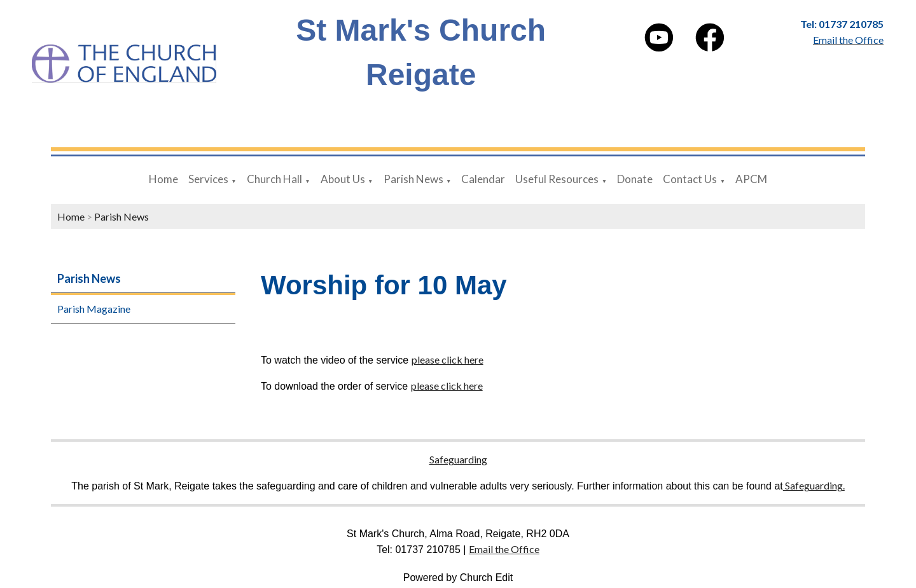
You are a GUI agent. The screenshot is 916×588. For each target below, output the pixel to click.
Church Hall (274, 179)
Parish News (413, 179)
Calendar (483, 179)
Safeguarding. (814, 485)
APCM (751, 179)
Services (208, 179)
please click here (448, 359)
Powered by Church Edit (458, 578)
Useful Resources (557, 179)
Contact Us (690, 179)
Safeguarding (458, 459)
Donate (635, 179)
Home (163, 179)
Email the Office (504, 549)
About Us (343, 179)
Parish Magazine (94, 309)
